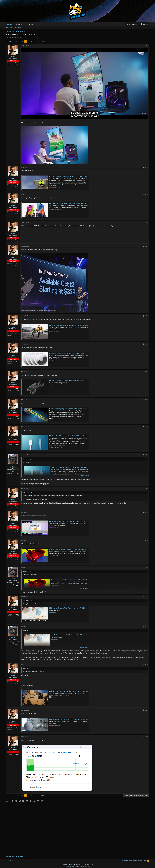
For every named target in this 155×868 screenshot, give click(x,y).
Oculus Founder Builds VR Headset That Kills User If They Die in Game (74, 549)
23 (35, 41)
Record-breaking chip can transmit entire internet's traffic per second (73, 409)
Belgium (17, 65)
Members (32, 24)
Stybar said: (26, 493)
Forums (10, 24)
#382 (147, 167)
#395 (147, 567)
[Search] (145, 24)
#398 (147, 664)
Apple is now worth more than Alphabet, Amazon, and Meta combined (73, 521)
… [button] (16, 41)
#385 (147, 246)
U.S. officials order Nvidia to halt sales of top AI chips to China (71, 176)
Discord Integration (70, 866)
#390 (147, 427)
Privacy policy (137, 861)
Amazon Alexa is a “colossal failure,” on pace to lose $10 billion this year (74, 719)
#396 (147, 597)
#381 (147, 46)
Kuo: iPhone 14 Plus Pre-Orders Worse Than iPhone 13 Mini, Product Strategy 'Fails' (79, 203)
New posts (9, 28)
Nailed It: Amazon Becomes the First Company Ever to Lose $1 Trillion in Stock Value (79, 691)
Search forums (18, 28)
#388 (147, 372)
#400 (147, 737)
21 (29, 41)
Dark (8, 861)
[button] (26, 24)
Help (144, 861)
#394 (147, 540)
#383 (147, 194)
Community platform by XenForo (78, 864)
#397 (147, 626)
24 (38, 41)
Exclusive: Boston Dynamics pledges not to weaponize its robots (72, 325)
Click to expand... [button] (85, 476)
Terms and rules (127, 861)
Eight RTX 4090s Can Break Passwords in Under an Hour (69, 381)
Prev (9, 41)
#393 (147, 512)
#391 (147, 455)
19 (22, 41)
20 (26, 41)
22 (32, 41)
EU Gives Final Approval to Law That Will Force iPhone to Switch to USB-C (75, 436)
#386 (147, 316)
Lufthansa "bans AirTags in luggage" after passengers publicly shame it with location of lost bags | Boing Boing (87, 353)
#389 (147, 400)
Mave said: (26, 459)
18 (19, 41)
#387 (147, 344)
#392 (147, 489)
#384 (147, 222)
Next (43, 41)
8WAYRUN (87, 866)
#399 (147, 710)
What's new (20, 24)
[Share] (143, 46)
